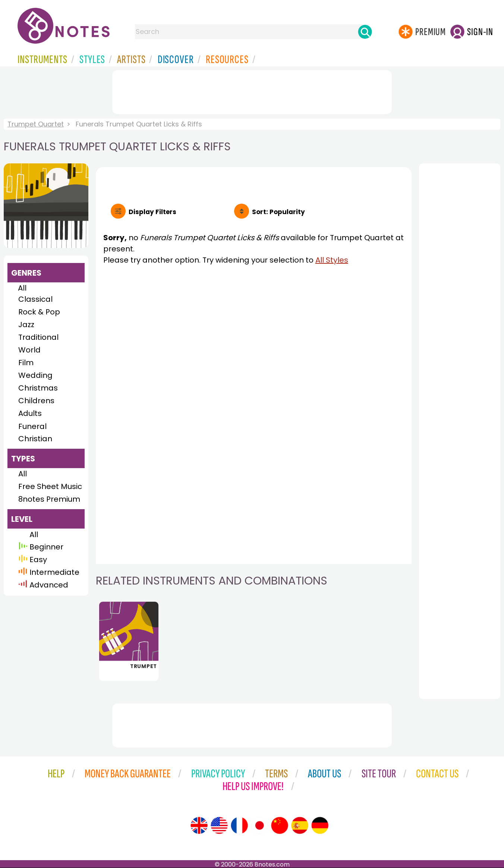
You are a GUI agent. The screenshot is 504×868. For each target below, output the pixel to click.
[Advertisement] (252, 91)
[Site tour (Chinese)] (280, 825)
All (22, 288)
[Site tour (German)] (320, 825)
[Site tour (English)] (199, 825)
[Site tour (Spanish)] (300, 825)
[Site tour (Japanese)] (259, 825)
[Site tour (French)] (239, 825)
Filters (152, 212)
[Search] (365, 32)
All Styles (332, 260)
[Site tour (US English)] (219, 825)
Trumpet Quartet (36, 124)
